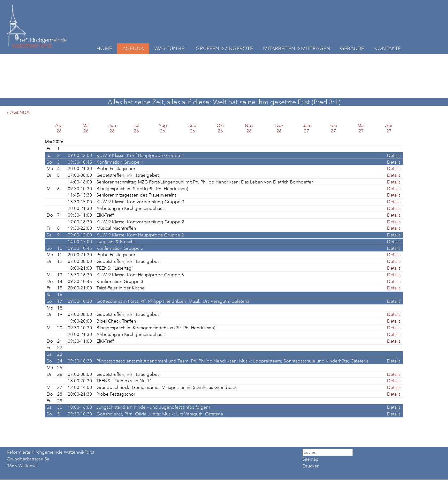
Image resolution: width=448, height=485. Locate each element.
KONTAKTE (387, 48)
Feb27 (333, 128)
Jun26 (112, 128)
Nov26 (249, 128)
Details (394, 156)
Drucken (311, 466)
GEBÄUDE (352, 48)
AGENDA (133, 48)
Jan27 (307, 128)
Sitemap (311, 459)
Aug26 (163, 128)
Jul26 (136, 128)
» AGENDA (20, 112)
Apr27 (389, 128)
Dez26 (279, 128)
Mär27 (361, 128)
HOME (104, 48)
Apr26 (59, 128)
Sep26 (192, 128)
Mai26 (86, 128)
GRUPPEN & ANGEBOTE (224, 48)
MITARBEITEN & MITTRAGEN (297, 48)
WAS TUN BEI (170, 48)
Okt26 (220, 128)
